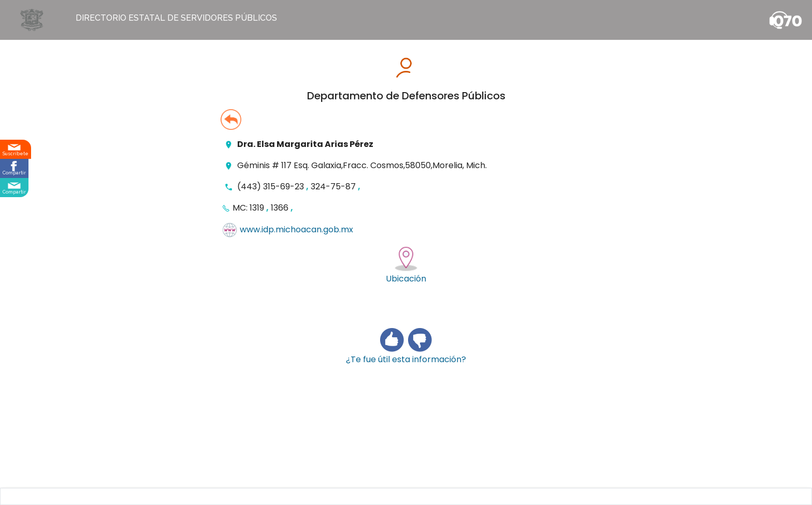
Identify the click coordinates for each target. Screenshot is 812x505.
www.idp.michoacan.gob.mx (296, 230)
